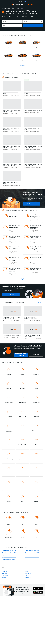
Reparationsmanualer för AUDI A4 (9, 551)
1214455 (4, 580)
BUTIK (20, 1)
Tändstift (18, 8)
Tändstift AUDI (33, 204)
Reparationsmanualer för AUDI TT (9, 555)
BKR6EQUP (5, 571)
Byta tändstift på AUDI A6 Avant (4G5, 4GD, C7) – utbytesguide (36, 216)
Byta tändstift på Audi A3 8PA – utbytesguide (15, 226)
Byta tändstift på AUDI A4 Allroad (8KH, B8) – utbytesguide (15, 259)
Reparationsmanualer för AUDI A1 (9, 559)
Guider (9, 8)
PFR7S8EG (5, 573)
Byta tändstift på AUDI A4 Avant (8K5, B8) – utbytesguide (15, 216)
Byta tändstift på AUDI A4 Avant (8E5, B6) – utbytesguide (15, 270)
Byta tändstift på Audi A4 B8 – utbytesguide (35, 258)
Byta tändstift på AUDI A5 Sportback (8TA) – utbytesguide (36, 248)
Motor (13, 8)
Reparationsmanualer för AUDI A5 (32, 553)
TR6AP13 (27, 571)
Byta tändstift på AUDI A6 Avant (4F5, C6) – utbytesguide (36, 227)
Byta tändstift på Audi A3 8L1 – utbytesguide (35, 269)
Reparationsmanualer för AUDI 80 (9, 557)
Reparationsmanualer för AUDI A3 (9, 553)
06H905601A (5, 576)
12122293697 (28, 578)
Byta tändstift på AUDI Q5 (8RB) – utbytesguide (15, 248)
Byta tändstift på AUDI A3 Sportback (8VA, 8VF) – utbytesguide (36, 238)
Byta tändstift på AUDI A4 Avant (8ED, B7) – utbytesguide (15, 238)
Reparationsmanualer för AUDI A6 (32, 551)
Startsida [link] (4, 8)
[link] (12, 89)
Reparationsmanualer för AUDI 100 (32, 555)
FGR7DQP (27, 576)
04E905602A (28, 573)
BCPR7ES (4, 578)
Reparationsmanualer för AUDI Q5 (32, 557)
